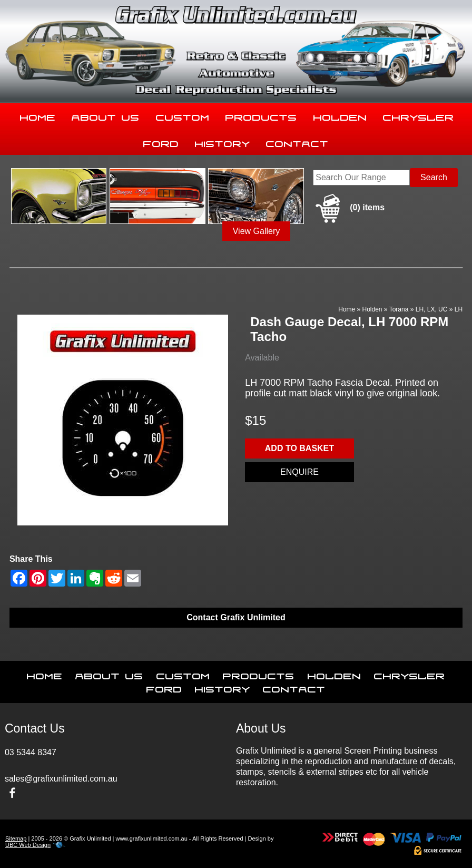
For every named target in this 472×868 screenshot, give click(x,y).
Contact (297, 142)
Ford (161, 142)
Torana (399, 309)
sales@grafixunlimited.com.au (61, 779)
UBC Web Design (28, 845)
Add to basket (299, 448)
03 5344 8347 (31, 752)
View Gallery (257, 231)
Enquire (299, 472)
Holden (340, 115)
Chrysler (419, 115)
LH (459, 309)
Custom (183, 115)
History (223, 142)
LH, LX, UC (432, 309)
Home (38, 115)
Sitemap (16, 838)
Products (261, 115)
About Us (106, 115)
